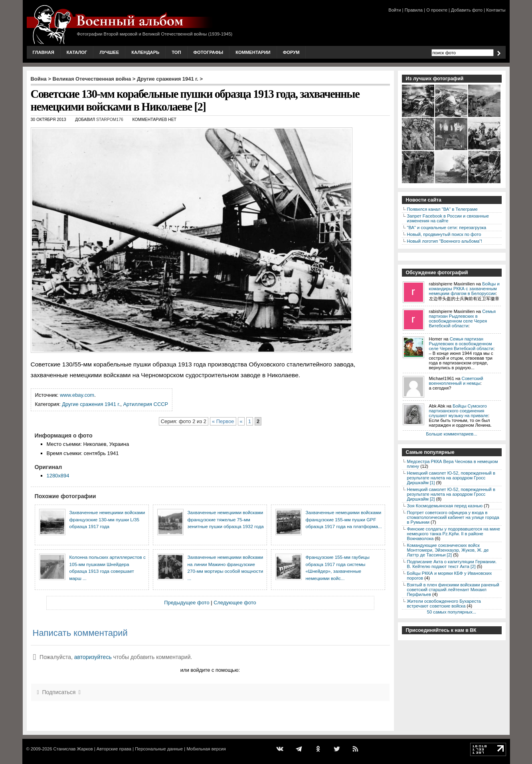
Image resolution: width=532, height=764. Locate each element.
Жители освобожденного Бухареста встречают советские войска (444, 604)
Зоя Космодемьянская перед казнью (445, 506)
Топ (176, 52)
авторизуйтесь (93, 657)
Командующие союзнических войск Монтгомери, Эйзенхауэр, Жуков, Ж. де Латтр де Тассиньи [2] (448, 550)
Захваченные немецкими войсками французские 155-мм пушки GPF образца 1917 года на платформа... (344, 519)
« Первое (223, 421)
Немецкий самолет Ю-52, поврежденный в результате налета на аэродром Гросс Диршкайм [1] (451, 478)
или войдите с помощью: (210, 670)
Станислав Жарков (73, 749)
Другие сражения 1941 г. (168, 79)
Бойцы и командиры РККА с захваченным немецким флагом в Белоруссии (464, 289)
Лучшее (109, 52)
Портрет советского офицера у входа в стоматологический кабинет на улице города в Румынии (453, 517)
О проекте (437, 10)
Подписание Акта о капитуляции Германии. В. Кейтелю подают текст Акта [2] (452, 564)
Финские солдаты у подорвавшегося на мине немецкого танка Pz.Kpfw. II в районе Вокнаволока (454, 534)
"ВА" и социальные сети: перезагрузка (447, 228)
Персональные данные (159, 749)
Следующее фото (235, 603)
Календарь (145, 52)
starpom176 (110, 120)
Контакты (496, 10)
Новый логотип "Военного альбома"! (445, 241)
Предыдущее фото (187, 603)
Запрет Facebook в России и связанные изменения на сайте (448, 218)
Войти (395, 10)
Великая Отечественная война (92, 79)
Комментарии (253, 52)
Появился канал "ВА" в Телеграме (442, 209)
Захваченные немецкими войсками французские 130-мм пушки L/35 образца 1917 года (107, 519)
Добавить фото (467, 10)
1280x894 (58, 476)
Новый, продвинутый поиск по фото (444, 234)
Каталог (77, 52)
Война (39, 79)
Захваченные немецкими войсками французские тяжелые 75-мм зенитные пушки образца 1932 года (226, 519)
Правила (414, 10)
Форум (291, 52)
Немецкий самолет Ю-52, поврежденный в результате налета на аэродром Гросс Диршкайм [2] (451, 494)
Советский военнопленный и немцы (456, 381)
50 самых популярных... (452, 612)
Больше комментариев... (451, 434)
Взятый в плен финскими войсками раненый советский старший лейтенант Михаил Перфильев (453, 590)
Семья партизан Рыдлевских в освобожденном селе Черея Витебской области (463, 319)
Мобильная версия (206, 749)
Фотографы (209, 52)
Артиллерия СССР (145, 404)
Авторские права (114, 749)
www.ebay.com (77, 395)
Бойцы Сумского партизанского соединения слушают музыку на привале (459, 411)
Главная (44, 52)
